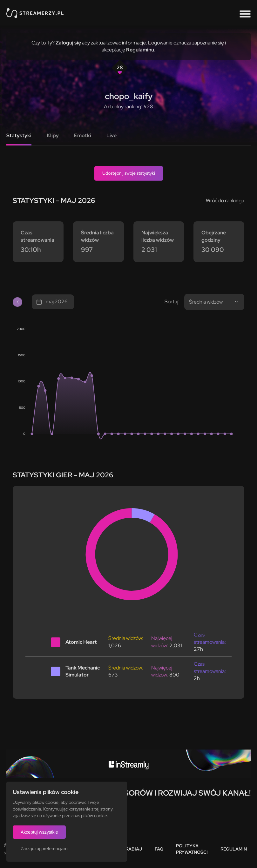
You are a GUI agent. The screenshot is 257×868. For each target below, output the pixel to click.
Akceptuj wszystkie (39, 832)
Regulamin (234, 849)
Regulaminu (140, 50)
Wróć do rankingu (225, 201)
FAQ (159, 849)
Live (112, 135)
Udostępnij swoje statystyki (129, 173)
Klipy (53, 135)
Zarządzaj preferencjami (44, 849)
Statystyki (19, 135)
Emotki (83, 135)
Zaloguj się (68, 43)
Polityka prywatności (192, 849)
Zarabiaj (131, 849)
